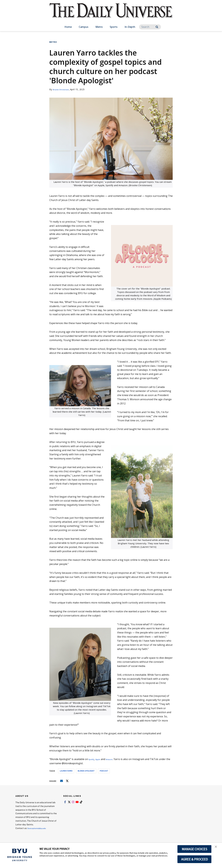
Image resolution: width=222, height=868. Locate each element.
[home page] (111, 14)
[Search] (150, 27)
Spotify (92, 759)
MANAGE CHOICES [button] (194, 849)
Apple (101, 759)
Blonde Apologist (86, 771)
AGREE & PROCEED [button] (194, 859)
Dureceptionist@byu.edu (40, 828)
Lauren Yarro (66, 771)
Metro (99, 27)
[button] (217, 848)
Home (68, 27)
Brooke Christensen (63, 89)
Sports (114, 27)
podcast (104, 771)
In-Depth (130, 27)
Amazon (115, 759)
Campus (84, 27)
